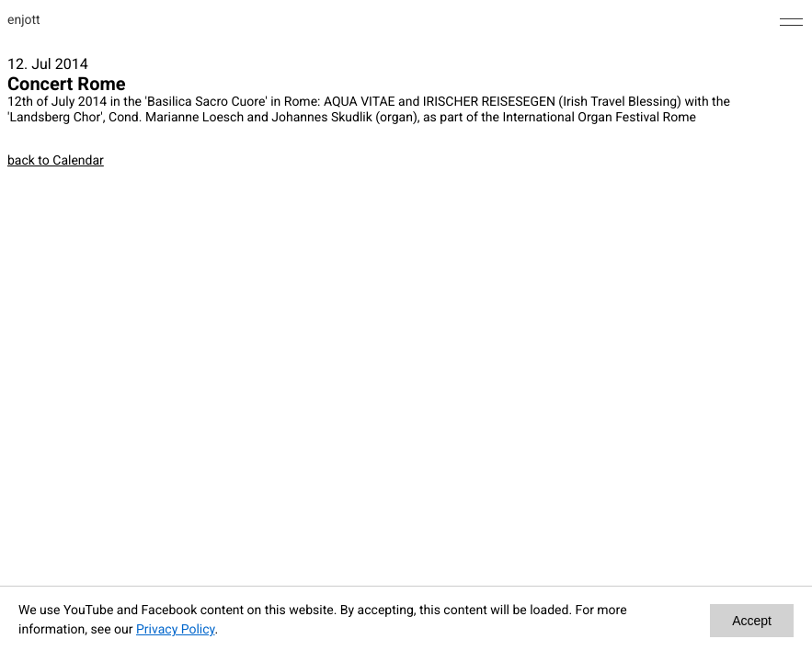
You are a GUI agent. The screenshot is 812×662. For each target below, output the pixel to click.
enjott (24, 20)
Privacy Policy (175, 630)
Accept (752, 621)
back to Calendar (56, 161)
